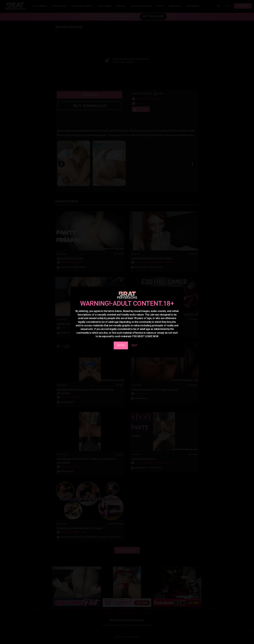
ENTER (121, 345)
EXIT (135, 345)
